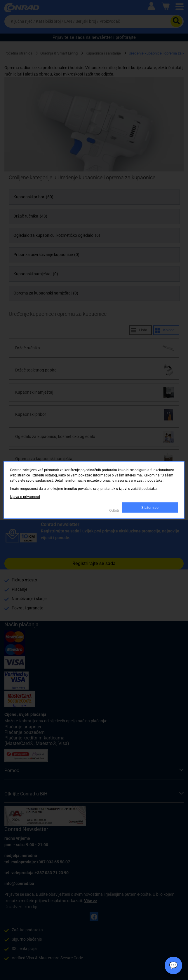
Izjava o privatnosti (25, 497)
